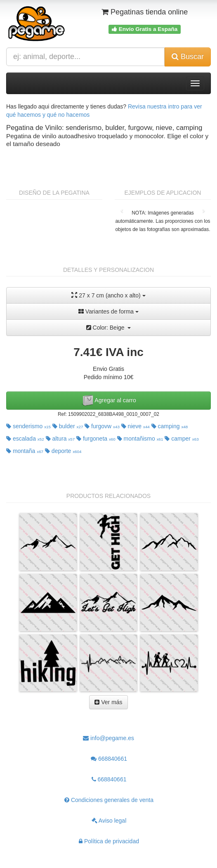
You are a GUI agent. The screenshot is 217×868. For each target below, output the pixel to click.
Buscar (188, 57)
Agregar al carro (108, 401)
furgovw (102, 426)
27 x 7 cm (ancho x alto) (108, 295)
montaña (25, 451)
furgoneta (96, 439)
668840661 (109, 759)
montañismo (140, 439)
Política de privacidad (109, 841)
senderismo (28, 426)
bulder (68, 426)
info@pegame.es (108, 738)
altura (60, 439)
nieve (136, 426)
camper (182, 439)
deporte (63, 451)
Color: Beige (109, 328)
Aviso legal (109, 821)
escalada (25, 439)
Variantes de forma (108, 311)
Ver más (108, 702)
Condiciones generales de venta (109, 800)
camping (170, 426)
